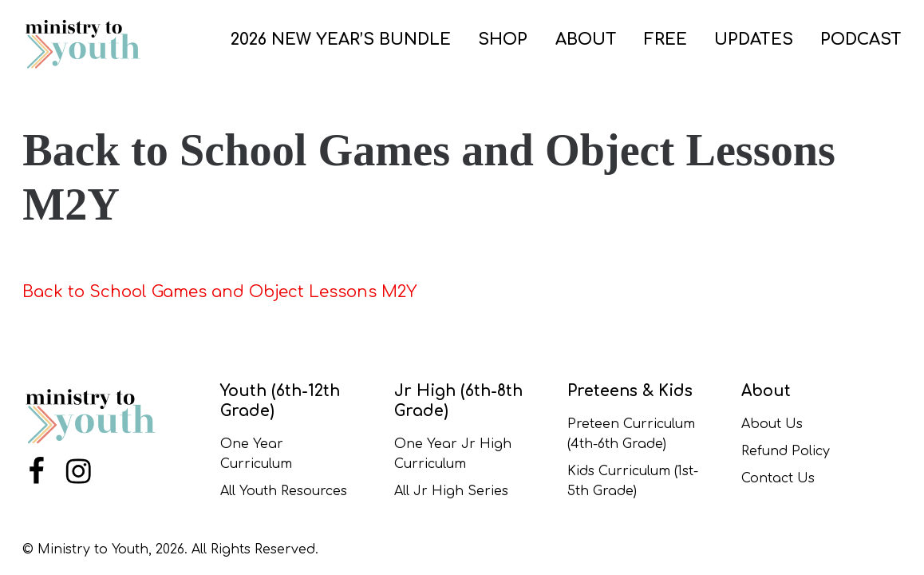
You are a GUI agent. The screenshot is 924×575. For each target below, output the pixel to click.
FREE (665, 40)
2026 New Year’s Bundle (341, 40)
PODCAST (861, 40)
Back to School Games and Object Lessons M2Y (219, 292)
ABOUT (586, 40)
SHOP (503, 40)
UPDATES (754, 40)
